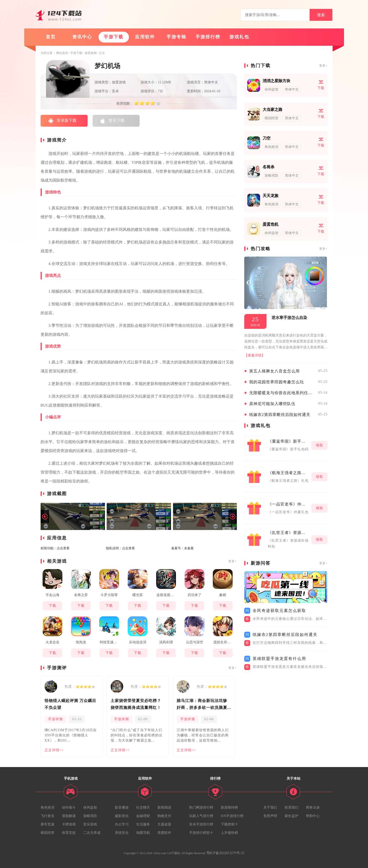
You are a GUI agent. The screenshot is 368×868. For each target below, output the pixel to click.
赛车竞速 (48, 824)
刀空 (267, 138)
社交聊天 (143, 808)
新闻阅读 (164, 808)
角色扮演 (48, 808)
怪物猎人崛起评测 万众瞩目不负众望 (70, 704)
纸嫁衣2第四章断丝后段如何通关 (280, 415)
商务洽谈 (313, 808)
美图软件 (164, 833)
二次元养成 (92, 833)
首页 (51, 37)
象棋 (223, 595)
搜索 (321, 15)
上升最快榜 (229, 833)
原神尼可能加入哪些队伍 (272, 404)
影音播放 (122, 808)
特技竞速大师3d (110, 642)
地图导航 (143, 833)
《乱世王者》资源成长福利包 (288, 533)
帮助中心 (313, 816)
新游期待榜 (229, 808)
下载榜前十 (229, 824)
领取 (319, 445)
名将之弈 (81, 595)
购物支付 (164, 816)
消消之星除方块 (276, 81)
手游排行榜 (208, 37)
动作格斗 (69, 808)
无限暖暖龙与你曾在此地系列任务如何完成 (282, 393)
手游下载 (114, 37)
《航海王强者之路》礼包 (288, 473)
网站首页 (62, 53)
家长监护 (292, 816)
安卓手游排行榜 (201, 824)
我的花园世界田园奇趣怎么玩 (277, 382)
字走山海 (52, 595)
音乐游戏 (90, 824)
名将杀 (269, 167)
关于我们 (270, 808)
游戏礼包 (239, 37)
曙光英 (138, 595)
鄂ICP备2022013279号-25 (225, 853)
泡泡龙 (81, 642)
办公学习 (122, 824)
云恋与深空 (195, 642)
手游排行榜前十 (201, 833)
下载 (52, 606)
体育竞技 (69, 833)
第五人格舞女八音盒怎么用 (274, 371)
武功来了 (195, 595)
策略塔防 (90, 816)
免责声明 (270, 816)
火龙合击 (52, 642)
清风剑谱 (166, 642)
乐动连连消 (138, 642)
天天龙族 (270, 196)
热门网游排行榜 (201, 808)
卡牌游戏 (69, 824)
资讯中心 (82, 37)
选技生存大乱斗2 (224, 642)
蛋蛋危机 (270, 224)
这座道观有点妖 (167, 595)
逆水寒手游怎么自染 (289, 318)
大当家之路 (272, 109)
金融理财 (143, 816)
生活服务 (143, 824)
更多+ (233, 561)
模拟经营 (48, 833)
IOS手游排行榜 (232, 816)
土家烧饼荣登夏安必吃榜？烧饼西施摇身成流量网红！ (136, 704)
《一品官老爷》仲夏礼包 (288, 504)
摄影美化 (122, 816)
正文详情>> (54, 750)
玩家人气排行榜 (201, 816)
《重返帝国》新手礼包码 (288, 441)
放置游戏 (91, 53)
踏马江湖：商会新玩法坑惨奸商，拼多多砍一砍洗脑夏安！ (202, 705)
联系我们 (292, 808)
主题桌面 (164, 824)
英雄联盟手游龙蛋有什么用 (279, 659)
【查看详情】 (255, 355)
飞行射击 (48, 816)
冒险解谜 (69, 816)
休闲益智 (90, 808)
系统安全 (122, 833)
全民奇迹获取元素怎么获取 (279, 611)
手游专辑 (176, 37)
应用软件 (145, 37)
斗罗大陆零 (109, 595)
